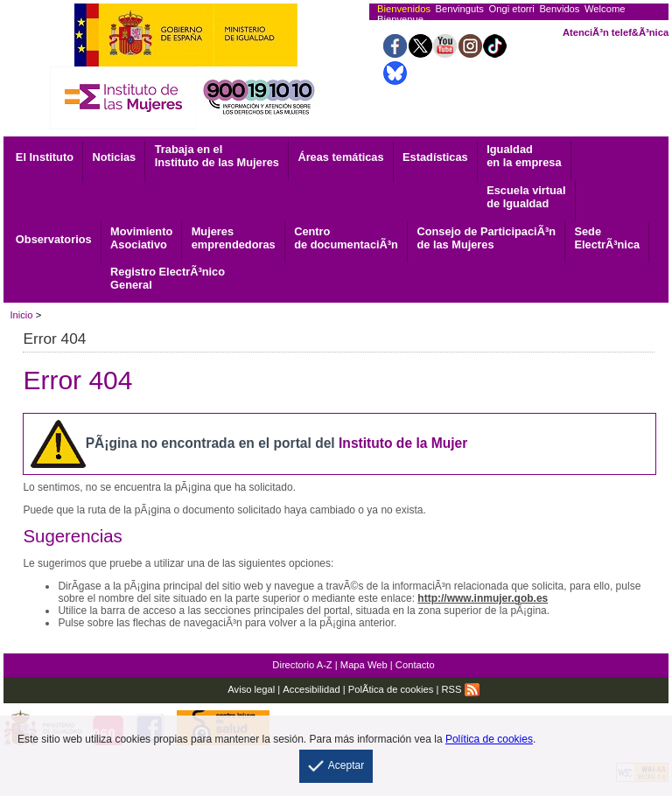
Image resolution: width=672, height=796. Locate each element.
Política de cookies (489, 739)
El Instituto (45, 157)
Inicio (21, 315)
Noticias (114, 157)
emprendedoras (234, 238)
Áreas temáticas (340, 157)
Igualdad (524, 156)
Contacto (415, 665)
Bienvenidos (404, 9)
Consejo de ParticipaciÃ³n (486, 238)
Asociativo (141, 238)
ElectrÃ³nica (607, 238)
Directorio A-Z (302, 665)
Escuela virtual (526, 197)
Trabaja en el (217, 156)
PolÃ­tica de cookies (391, 689)
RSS (461, 689)
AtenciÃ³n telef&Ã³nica (616, 32)
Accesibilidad (311, 689)
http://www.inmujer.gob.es (483, 598)
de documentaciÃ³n (346, 238)
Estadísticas (435, 157)
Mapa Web (364, 665)
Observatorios (54, 239)
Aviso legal (251, 689)
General (168, 278)
